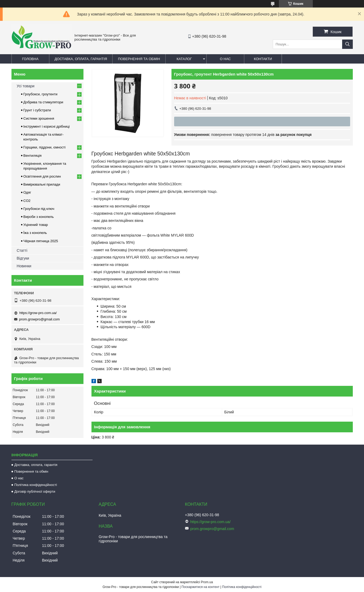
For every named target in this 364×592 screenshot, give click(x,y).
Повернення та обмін (139, 59)
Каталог (184, 59)
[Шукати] (347, 44)
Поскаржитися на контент (201, 587)
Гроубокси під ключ (39, 209)
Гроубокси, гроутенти (41, 94)
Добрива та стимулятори (43, 102)
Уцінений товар (36, 225)
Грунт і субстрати (37, 110)
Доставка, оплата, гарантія (81, 59)
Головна (30, 59)
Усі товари (26, 86)
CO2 (27, 201)
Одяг (27, 192)
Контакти (263, 59)
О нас (225, 59)
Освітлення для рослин (42, 176)
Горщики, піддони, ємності (45, 147)
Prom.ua (207, 582)
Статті (22, 250)
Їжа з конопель (35, 233)
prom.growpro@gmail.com (40, 319)
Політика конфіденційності (36, 485)
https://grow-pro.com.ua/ (38, 313)
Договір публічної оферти (35, 491)
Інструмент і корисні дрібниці (47, 126)
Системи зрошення (39, 118)
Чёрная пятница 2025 (41, 241)
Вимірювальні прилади (42, 184)
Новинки (24, 266)
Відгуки (23, 258)
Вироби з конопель (39, 217)
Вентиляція (33, 156)
